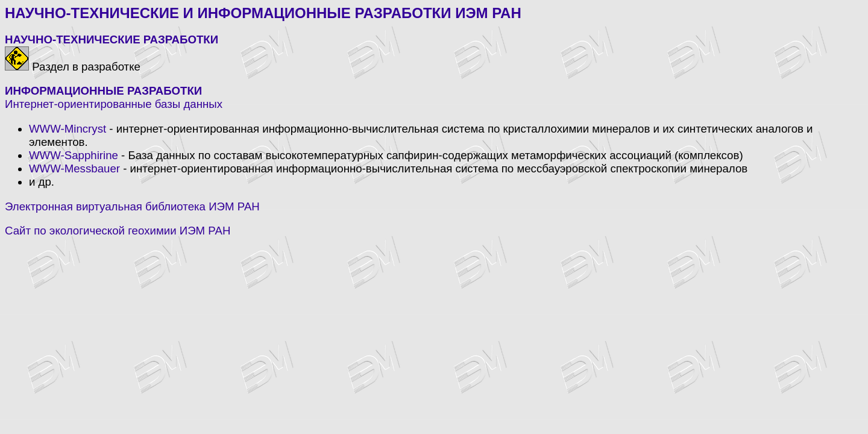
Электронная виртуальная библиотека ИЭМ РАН (132, 206)
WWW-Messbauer (74, 168)
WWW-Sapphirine (74, 155)
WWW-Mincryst (68, 129)
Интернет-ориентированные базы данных (114, 104)
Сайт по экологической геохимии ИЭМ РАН (118, 231)
